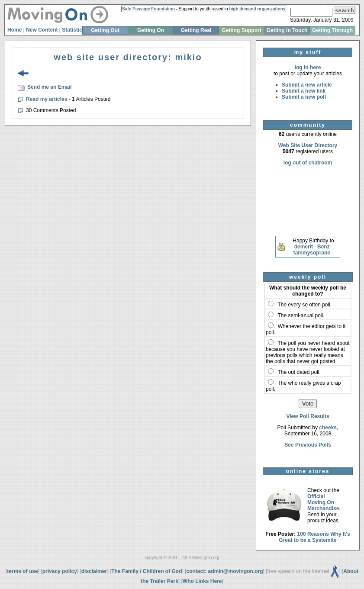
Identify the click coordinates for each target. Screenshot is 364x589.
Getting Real (196, 30)
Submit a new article (307, 85)
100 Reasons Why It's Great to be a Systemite (314, 537)
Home (14, 30)
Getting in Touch (287, 30)
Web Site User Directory (308, 145)
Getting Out (105, 30)
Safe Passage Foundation (148, 9)
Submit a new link (304, 91)
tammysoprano (312, 253)
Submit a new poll (304, 97)
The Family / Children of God (147, 571)
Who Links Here (202, 581)
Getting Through (332, 30)
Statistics (73, 30)
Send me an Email (50, 87)
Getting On (151, 30)
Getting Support (241, 30)
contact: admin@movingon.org (225, 571)
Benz (324, 247)
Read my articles (47, 99)
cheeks (328, 428)
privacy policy (60, 571)
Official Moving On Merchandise (323, 502)
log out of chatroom (308, 163)
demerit (304, 247)
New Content (42, 30)
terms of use (22, 571)
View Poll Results (308, 416)
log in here (308, 68)
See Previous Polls (308, 445)
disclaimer (94, 571)
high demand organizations (257, 9)
